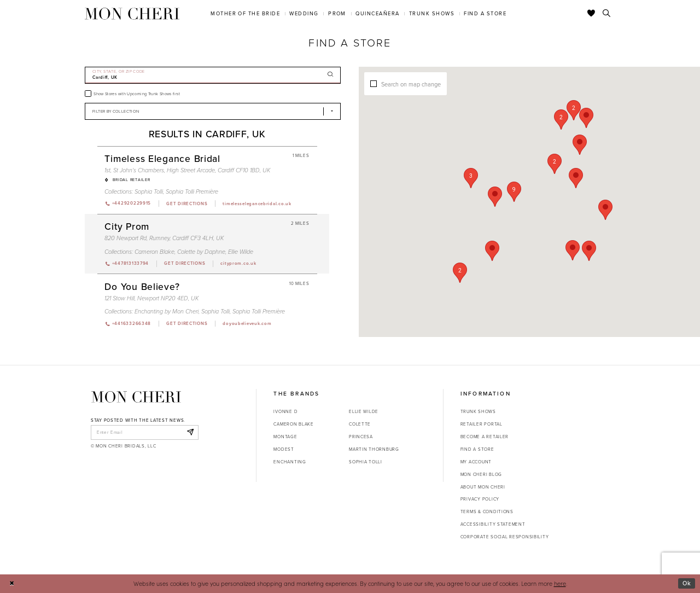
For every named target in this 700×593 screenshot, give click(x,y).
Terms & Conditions (487, 511)
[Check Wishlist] (591, 14)
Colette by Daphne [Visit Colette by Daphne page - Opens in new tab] (201, 252)
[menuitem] (246, 13)
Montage (285, 437)
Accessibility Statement (493, 524)
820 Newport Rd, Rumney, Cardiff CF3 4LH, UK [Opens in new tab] (164, 238)
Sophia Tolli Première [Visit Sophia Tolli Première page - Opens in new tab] (192, 191)
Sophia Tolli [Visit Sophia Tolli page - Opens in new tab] (149, 191)
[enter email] (145, 432)
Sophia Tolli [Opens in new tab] (366, 462)
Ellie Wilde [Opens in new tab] (364, 411)
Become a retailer (485, 437)
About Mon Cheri (483, 487)
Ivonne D (285, 411)
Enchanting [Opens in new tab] (290, 462)
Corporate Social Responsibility (505, 537)
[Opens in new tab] (186, 204)
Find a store (477, 449)
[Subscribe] (190, 432)
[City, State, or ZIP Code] (213, 75)
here (560, 583)
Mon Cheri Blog (481, 474)
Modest (284, 449)
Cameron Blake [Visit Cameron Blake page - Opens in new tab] (154, 252)
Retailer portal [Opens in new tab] (482, 424)
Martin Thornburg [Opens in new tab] (374, 449)
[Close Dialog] (12, 584)
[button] (514, 192)
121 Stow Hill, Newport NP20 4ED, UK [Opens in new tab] (151, 298)
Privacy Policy (480, 499)
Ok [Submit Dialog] (687, 583)
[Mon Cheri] (136, 397)
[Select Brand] (213, 111)
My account (476, 462)
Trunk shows (478, 411)
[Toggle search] (607, 14)
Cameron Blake (293, 424)
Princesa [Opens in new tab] (361, 437)
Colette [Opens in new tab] (360, 424)
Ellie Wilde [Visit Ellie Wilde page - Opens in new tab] (241, 252)
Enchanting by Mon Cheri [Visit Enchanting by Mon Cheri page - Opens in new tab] (167, 311)
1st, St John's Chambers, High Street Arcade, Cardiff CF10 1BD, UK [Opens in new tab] (187, 170)
